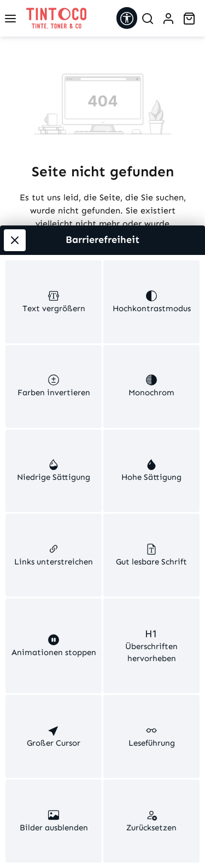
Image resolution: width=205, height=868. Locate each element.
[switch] (54, 173)
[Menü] (10, 19)
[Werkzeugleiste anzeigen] (127, 18)
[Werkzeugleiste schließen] (15, 102)
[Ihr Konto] (168, 19)
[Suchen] (148, 19)
